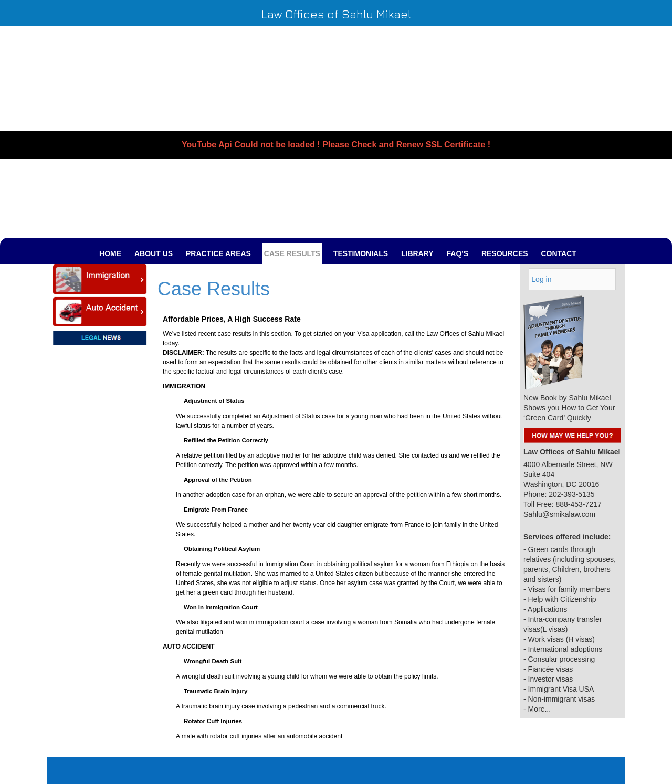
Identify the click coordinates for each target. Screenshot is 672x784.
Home (110, 253)
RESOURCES (505, 253)
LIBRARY (417, 253)
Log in (541, 279)
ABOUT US (154, 253)
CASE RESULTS (292, 253)
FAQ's (458, 253)
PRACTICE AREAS (218, 253)
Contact (558, 253)
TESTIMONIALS (361, 253)
